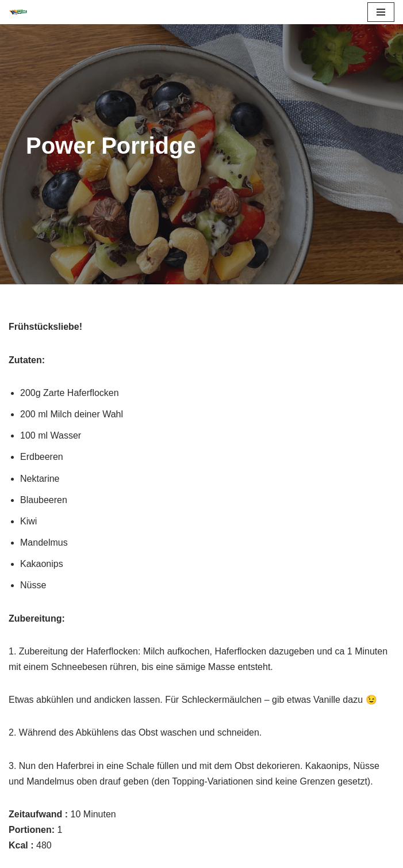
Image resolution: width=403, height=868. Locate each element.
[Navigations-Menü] (381, 12)
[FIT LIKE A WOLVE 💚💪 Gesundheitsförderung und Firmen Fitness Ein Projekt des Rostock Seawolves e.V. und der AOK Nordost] (18, 12)
